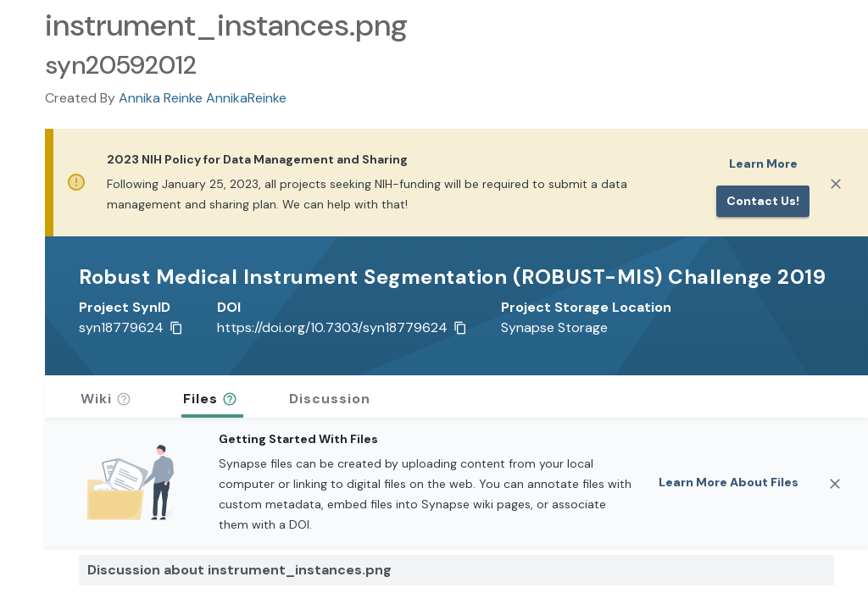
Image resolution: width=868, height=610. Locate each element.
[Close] (836, 184)
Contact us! (763, 201)
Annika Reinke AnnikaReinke (203, 98)
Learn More (763, 164)
